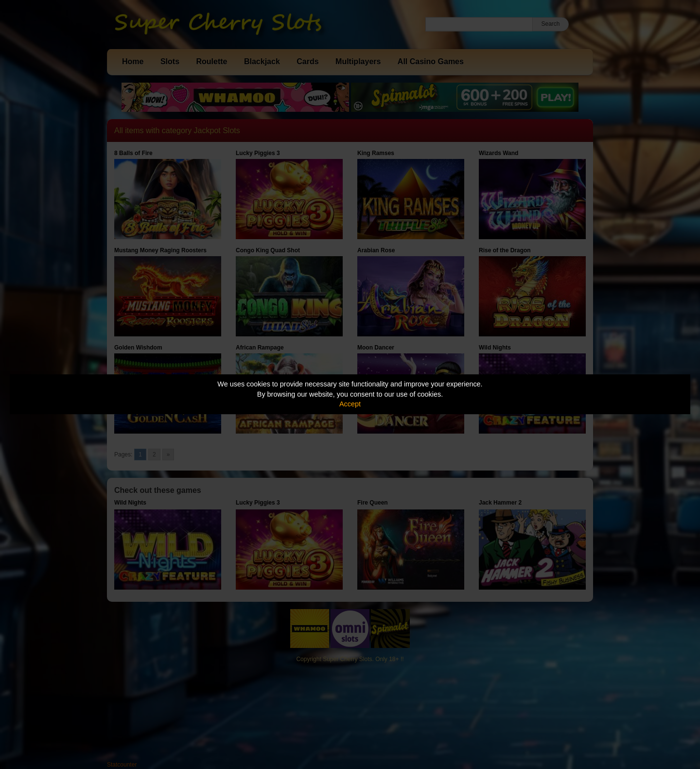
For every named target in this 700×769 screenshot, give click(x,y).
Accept (350, 404)
